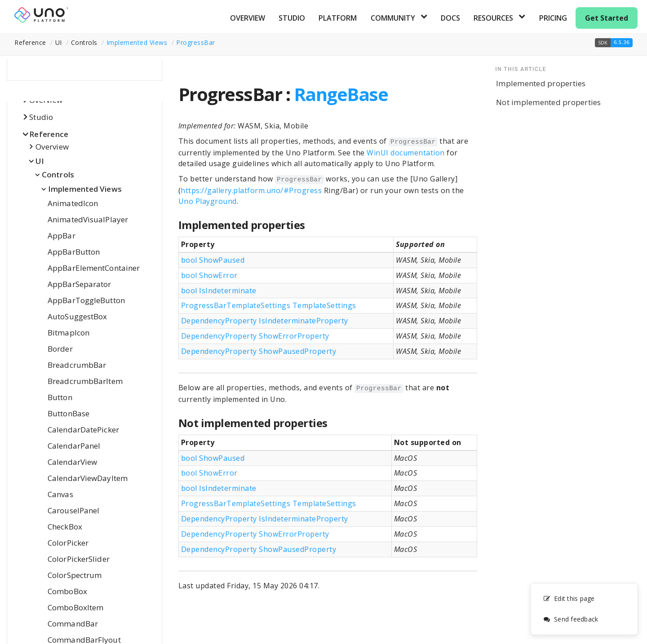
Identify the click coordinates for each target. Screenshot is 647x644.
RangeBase (341, 94)
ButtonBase (69, 413)
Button (60, 397)
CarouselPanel (73, 510)
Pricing (553, 18)
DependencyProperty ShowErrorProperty (255, 336)
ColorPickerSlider (79, 559)
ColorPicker (68, 543)
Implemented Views (137, 42)
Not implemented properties (549, 102)
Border (60, 349)
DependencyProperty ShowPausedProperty (259, 351)
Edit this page (569, 598)
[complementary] (584, 609)
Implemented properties (541, 83)
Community (393, 18)
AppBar (62, 236)
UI (40, 161)
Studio (292, 18)
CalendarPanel (74, 446)
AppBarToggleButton (86, 300)
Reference (49, 134)
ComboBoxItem (75, 607)
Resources (493, 18)
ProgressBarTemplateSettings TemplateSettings (269, 305)
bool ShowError (209, 275)
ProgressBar (196, 42)
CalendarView (72, 462)
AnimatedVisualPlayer (88, 219)
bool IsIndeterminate (219, 291)
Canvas (60, 494)
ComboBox (67, 591)
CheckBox (65, 527)
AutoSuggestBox (77, 316)
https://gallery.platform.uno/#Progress (251, 190)
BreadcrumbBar (77, 365)
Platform (338, 18)
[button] (614, 43)
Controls (58, 174)
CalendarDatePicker (83, 430)
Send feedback (571, 619)
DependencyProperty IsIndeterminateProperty (265, 321)
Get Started (607, 18)
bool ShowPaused (213, 260)
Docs (450, 18)
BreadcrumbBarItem (85, 381)
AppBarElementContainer (94, 268)
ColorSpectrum (75, 575)
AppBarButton (74, 252)
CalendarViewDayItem (88, 478)
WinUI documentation (406, 153)
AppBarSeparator (80, 284)
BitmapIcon (69, 333)
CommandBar (73, 624)
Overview (248, 18)
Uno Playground (208, 201)
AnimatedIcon (73, 203)
